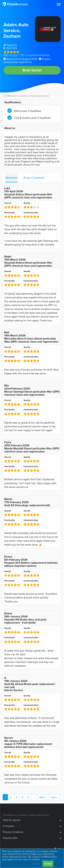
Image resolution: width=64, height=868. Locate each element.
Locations (24, 96)
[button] (59, 4)
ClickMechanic (10, 96)
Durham (12, 36)
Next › (43, 797)
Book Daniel (32, 70)
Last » (54, 797)
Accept (48, 864)
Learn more (48, 859)
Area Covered (34, 178)
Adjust (36, 863)
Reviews (12, 178)
